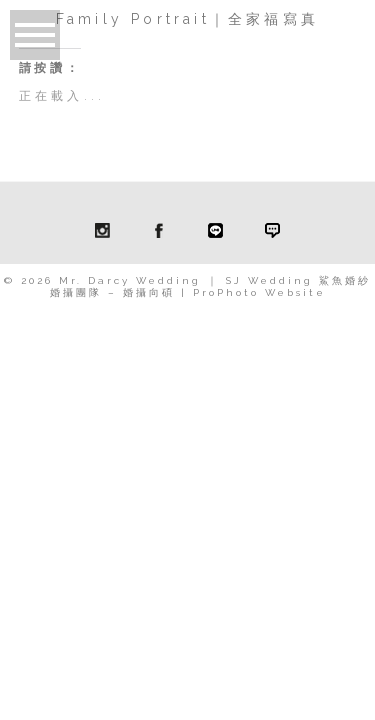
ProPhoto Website (259, 292)
